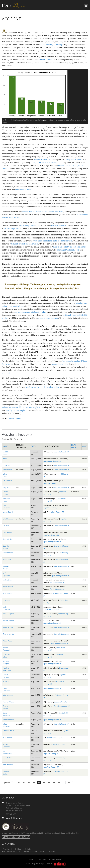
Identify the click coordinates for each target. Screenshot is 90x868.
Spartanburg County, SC (52, 461)
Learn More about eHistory (16, 837)
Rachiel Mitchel (8, 702)
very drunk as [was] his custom (46, 162)
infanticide (6, 373)
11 (24, 783)
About (28, 864)
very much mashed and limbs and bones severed (53, 241)
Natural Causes (15, 418)
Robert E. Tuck (8, 539)
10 (19, 783)
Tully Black (7, 487)
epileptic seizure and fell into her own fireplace (21, 407)
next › (69, 783)
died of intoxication (23, 190)
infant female (8, 627)
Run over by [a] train (11, 229)
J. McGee (6, 526)
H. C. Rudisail (8, 758)
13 (34, 783)
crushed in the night (60, 364)
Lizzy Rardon (8, 532)
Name (5, 446)
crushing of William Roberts (68, 250)
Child (85, 446)
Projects (35, 864)
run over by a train (27, 226)
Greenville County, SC (61, 452)
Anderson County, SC (51, 609)
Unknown (7, 600)
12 (29, 783)
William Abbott (8, 621)
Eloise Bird (7, 465)
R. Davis (6, 681)
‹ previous (7, 783)
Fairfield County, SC (57, 582)
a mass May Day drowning (51, 44)
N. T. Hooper (8, 737)
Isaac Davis (7, 560)
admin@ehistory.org (14, 818)
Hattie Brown (8, 587)
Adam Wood (8, 641)
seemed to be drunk (42, 159)
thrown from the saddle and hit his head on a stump (43, 212)
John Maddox (8, 695)
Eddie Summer (8, 720)
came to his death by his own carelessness (70, 247)
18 (59, 783)
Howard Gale (8, 481)
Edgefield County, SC (51, 483)
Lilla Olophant (8, 519)
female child (7, 470)
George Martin (8, 634)
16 (49, 783)
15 (44, 783)
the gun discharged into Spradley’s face (31, 312)
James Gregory (8, 614)
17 (54, 783)
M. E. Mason (7, 593)
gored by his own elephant (16, 410)
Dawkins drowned (46, 60)
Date (34, 446)
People (42, 864)
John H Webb (8, 765)
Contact (49, 864)
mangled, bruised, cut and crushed (25, 244)
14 (39, 783)
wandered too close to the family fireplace (42, 387)
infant (5, 459)
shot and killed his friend (48, 318)
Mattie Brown (8, 580)
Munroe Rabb (8, 553)
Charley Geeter (8, 731)
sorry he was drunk (74, 159)
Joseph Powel (8, 512)
